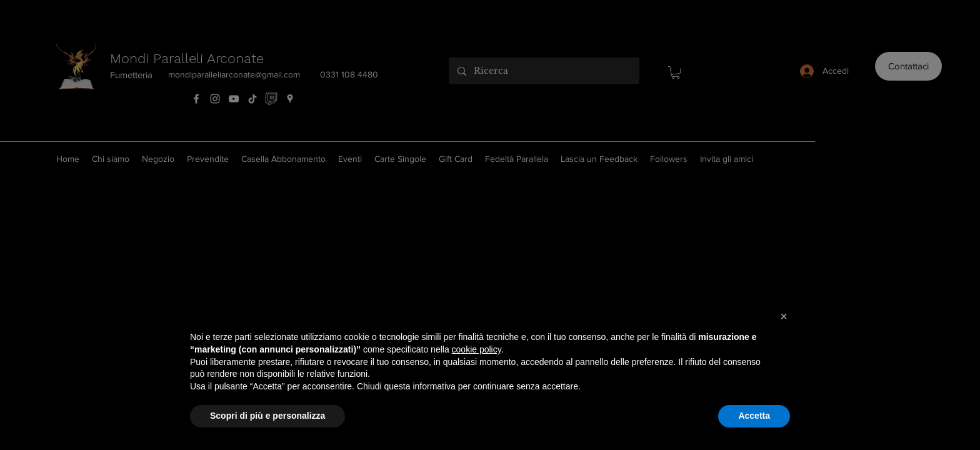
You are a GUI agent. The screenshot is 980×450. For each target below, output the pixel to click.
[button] (784, 316)
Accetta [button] (754, 416)
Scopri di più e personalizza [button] (267, 416)
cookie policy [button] (477, 349)
